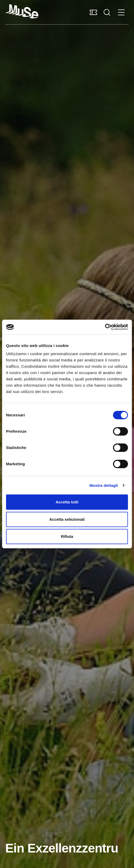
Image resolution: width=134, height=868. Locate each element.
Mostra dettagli (104, 485)
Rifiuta (67, 536)
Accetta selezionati (67, 519)
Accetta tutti (67, 502)
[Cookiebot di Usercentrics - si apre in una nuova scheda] (105, 327)
